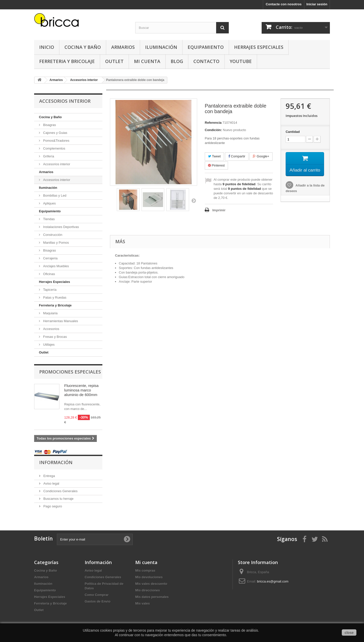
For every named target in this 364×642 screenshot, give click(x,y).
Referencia (213, 123)
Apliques (49, 203)
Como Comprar (97, 595)
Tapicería (49, 290)
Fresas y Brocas (55, 337)
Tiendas (48, 219)
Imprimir (219, 210)
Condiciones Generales (60, 491)
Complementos (54, 148)
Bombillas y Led (54, 195)
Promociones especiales (70, 372)
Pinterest (216, 165)
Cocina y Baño (83, 47)
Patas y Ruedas (54, 297)
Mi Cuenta (147, 61)
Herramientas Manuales (60, 321)
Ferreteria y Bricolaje (67, 61)
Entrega (49, 476)
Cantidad (293, 132)
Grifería (48, 156)
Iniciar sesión (317, 4)
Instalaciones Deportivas (61, 227)
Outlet (114, 61)
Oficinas (49, 274)
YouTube (241, 61)
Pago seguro (52, 506)
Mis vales (143, 603)
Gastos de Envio (98, 601)
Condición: (213, 130)
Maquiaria (50, 313)
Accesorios (51, 329)
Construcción (52, 235)
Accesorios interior (56, 164)
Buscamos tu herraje (58, 499)
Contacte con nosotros (284, 4)
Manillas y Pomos (55, 243)
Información (56, 462)
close (349, 633)
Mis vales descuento (151, 584)
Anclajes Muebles (56, 266)
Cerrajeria (50, 258)
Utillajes (48, 345)
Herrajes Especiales (259, 47)
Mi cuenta (146, 562)
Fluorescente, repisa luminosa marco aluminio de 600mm (81, 390)
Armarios (123, 47)
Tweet (214, 156)
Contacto (206, 61)
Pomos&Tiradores (56, 141)
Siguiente (194, 200)
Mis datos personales (152, 597)
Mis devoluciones (149, 577)
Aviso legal (51, 483)
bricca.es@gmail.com (273, 581)
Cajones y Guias (55, 133)
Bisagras (49, 125)
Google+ (261, 156)
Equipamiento (206, 47)
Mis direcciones (148, 590)
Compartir (237, 156)
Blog (177, 61)
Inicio (47, 47)
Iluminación (161, 47)
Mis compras (145, 571)
